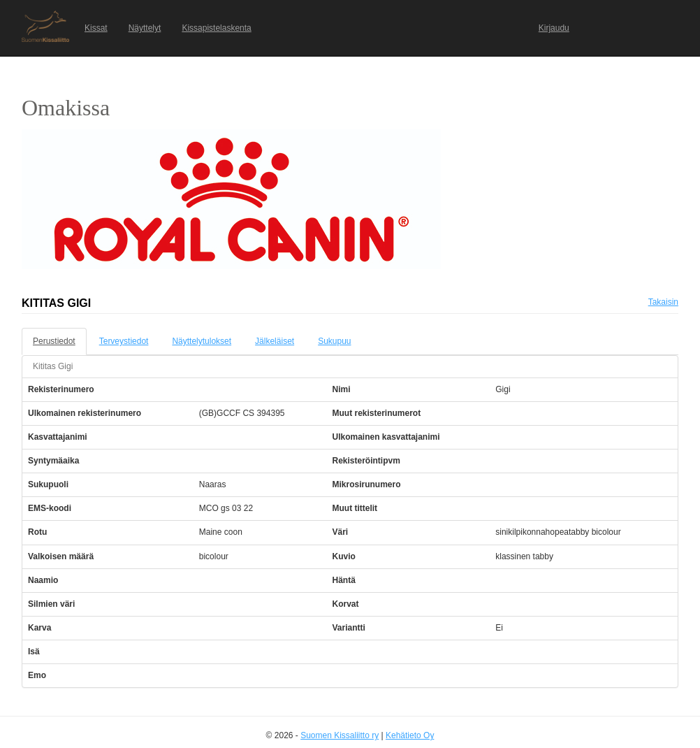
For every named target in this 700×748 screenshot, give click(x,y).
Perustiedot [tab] (54, 341)
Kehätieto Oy (410, 735)
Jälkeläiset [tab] (275, 341)
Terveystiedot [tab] (124, 341)
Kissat (96, 28)
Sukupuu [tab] (334, 341)
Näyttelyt (145, 28)
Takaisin (663, 302)
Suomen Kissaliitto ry (340, 735)
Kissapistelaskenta (216, 28)
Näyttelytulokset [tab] (202, 341)
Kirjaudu (554, 28)
